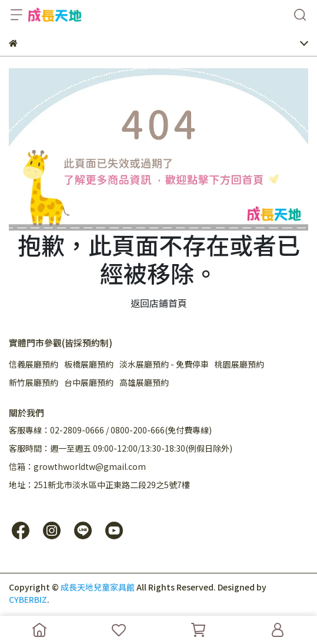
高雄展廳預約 (144, 382)
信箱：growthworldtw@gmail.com (77, 466)
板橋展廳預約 (89, 364)
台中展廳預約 (89, 382)
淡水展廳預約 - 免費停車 (164, 364)
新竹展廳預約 (34, 382)
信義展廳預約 (34, 364)
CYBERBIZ (28, 599)
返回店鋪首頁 (159, 303)
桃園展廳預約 (239, 364)
